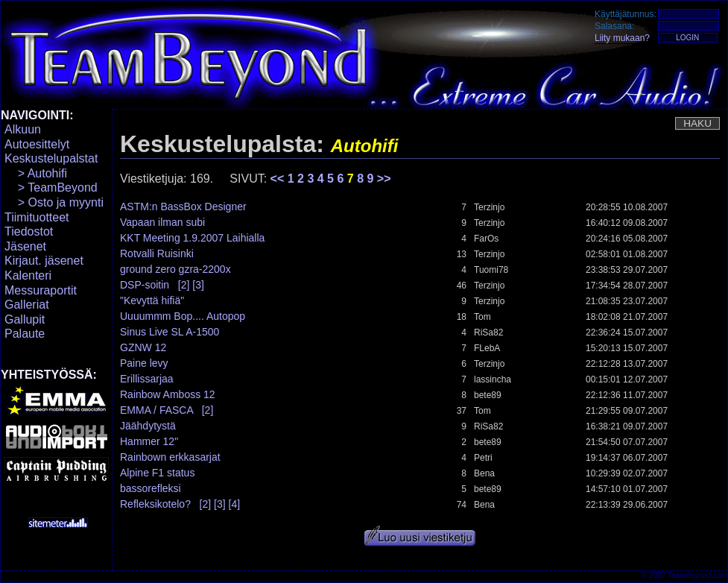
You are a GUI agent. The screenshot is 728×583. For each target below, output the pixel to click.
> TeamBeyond (51, 187)
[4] (235, 504)
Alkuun (23, 129)
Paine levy (144, 363)
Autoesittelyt (37, 144)
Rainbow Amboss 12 (168, 394)
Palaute (25, 334)
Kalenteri (28, 275)
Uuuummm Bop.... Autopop (183, 316)
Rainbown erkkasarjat (170, 457)
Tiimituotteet (37, 217)
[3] (198, 285)
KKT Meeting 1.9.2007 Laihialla (192, 238)
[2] (184, 285)
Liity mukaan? (622, 38)
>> (384, 179)
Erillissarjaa (147, 379)
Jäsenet (25, 246)
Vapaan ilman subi (162, 222)
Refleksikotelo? (155, 504)
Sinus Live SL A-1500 (170, 332)
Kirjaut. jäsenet (44, 261)
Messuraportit (41, 290)
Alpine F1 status (157, 473)
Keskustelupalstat (51, 158)
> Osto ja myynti (54, 202)
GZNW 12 (143, 347)
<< (279, 179)
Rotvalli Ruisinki (157, 253)
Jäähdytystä (148, 426)
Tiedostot (29, 231)
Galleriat (27, 305)
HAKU (697, 123)
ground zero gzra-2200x (175, 269)
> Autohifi (36, 173)
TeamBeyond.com (697, 575)
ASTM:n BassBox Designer (183, 207)
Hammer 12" (149, 441)
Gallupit (25, 319)
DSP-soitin (145, 285)
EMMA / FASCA (156, 410)
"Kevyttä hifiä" (152, 300)
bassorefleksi (151, 488)
